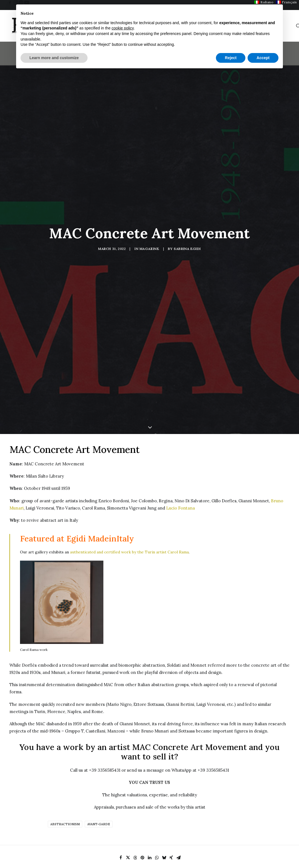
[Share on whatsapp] (157, 787)
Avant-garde (99, 753)
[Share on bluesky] (164, 787)
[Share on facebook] (121, 787)
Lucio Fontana (180, 437)
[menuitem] (10, 2)
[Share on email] (178, 787)
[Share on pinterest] (142, 787)
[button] (10, 2)
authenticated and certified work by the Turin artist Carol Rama (129, 481)
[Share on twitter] (128, 787)
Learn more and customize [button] (54, 58)
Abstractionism (65, 753)
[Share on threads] (135, 787)
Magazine (149, 213)
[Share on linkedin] (149, 787)
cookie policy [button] (123, 28)
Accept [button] (263, 58)
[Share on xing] (171, 787)
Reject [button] (231, 58)
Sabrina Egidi (187, 213)
